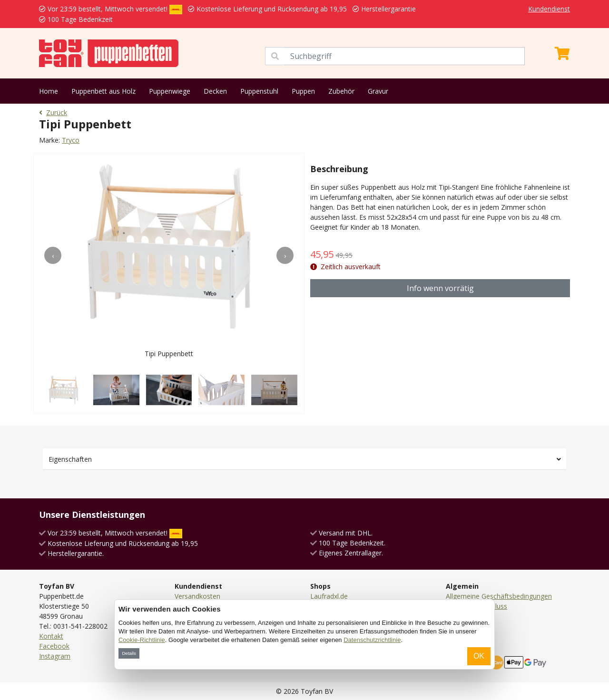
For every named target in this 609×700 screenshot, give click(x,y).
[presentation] (53, 255)
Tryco (71, 140)
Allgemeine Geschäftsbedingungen (499, 596)
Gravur (378, 91)
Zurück (53, 112)
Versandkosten (197, 596)
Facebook (54, 646)
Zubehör (341, 91)
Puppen (303, 91)
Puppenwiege (170, 91)
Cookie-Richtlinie (142, 640)
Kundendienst (549, 9)
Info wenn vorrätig (440, 288)
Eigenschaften (70, 459)
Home (49, 91)
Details (129, 653)
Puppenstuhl (259, 91)
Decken (215, 91)
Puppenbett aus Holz (103, 91)
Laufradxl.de (329, 596)
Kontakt (51, 636)
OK (479, 656)
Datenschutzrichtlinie (372, 640)
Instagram (55, 656)
